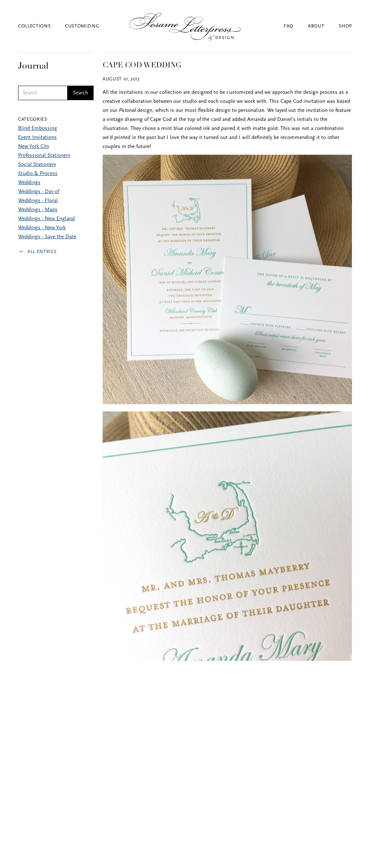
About (316, 26)
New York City (34, 147)
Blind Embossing (38, 129)
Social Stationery (37, 165)
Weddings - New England (46, 219)
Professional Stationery (44, 156)
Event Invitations (37, 138)
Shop (345, 26)
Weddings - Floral (38, 201)
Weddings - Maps (38, 210)
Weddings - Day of (39, 192)
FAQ (289, 26)
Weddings (29, 183)
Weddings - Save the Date (47, 237)
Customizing (82, 26)
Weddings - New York (42, 228)
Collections (34, 26)
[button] (42, 26)
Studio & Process (38, 174)
